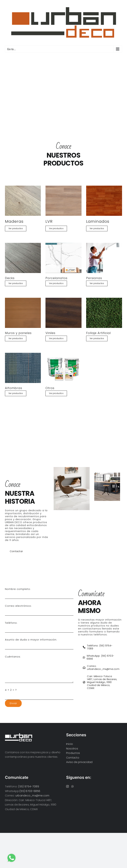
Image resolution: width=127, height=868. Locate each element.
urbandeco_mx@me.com (32, 796)
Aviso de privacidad (79, 762)
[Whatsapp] (73, 786)
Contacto (73, 758)
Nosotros (72, 749)
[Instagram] (67, 786)
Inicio (70, 744)
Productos (73, 753)
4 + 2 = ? (11, 690)
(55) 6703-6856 (30, 791)
